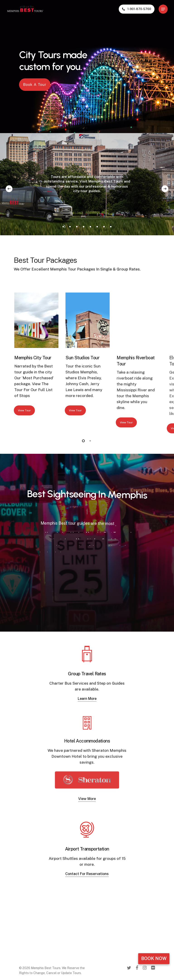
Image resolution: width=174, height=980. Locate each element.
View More (87, 817)
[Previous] (9, 189)
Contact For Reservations (87, 888)
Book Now (154, 958)
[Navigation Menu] (163, 9)
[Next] (165, 189)
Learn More (87, 709)
